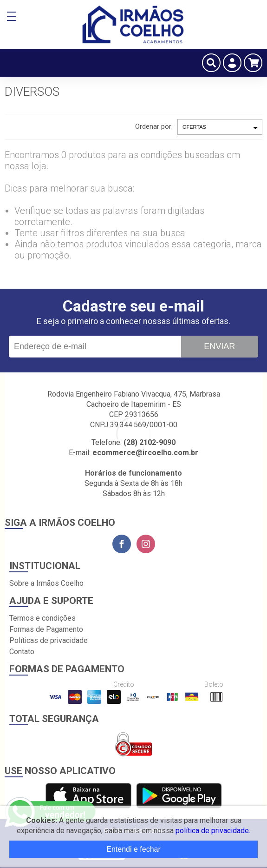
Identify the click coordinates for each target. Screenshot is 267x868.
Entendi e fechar (133, 849)
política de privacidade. (213, 831)
